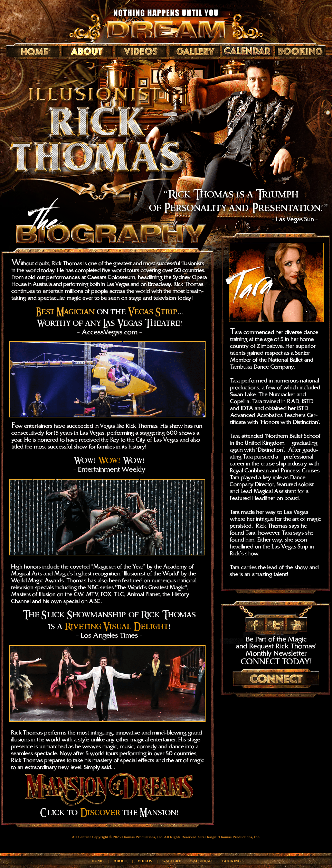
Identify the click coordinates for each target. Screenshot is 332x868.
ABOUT (120, 861)
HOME (98, 861)
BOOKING (231, 861)
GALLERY (172, 861)
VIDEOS (145, 861)
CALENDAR (201, 861)
